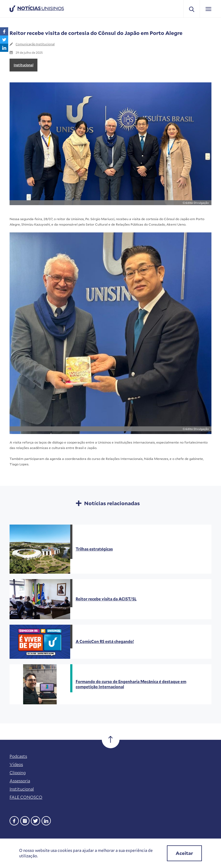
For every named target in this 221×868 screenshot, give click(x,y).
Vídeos (16, 764)
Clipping (18, 773)
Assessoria (20, 781)
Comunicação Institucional (35, 44)
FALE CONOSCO (26, 797)
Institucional (23, 65)
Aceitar (184, 853)
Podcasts (18, 756)
